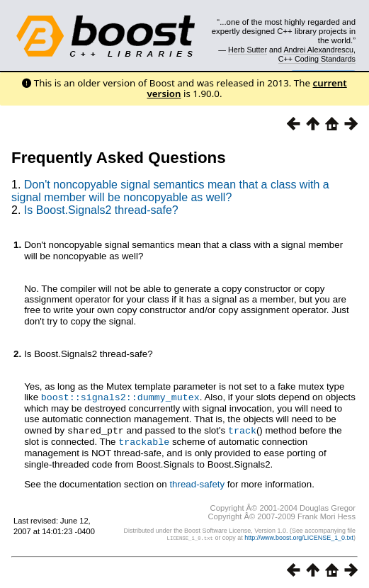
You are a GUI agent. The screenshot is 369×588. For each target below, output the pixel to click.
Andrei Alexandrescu (318, 50)
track (242, 429)
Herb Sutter (248, 50)
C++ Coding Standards (317, 59)
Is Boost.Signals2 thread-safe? (101, 210)
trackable (144, 440)
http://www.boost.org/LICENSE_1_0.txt (299, 536)
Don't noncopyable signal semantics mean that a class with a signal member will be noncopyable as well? (170, 191)
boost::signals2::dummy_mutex (120, 397)
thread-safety (197, 482)
